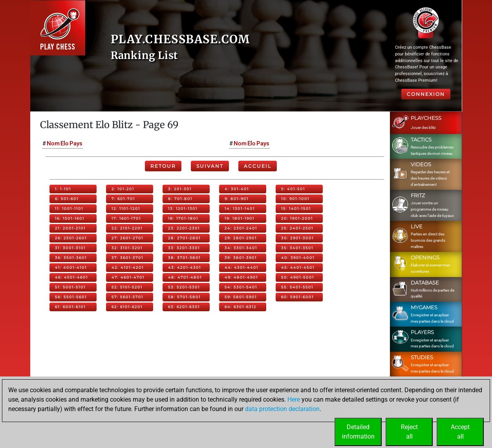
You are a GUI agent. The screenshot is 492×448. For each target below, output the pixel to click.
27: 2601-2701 (127, 238)
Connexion (426, 94)
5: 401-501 (293, 189)
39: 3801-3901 (241, 258)
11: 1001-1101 (69, 208)
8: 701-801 (180, 199)
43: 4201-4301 (185, 267)
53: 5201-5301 (184, 287)
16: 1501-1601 (70, 218)
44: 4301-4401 (241, 267)
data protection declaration (282, 409)
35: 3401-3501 (297, 248)
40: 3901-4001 (298, 258)
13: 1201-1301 (183, 208)
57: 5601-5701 (127, 297)
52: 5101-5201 (127, 287)
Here (294, 399)
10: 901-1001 (295, 199)
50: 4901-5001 (298, 277)
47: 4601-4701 (128, 277)
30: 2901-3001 (297, 238)
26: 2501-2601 (71, 238)
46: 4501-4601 (71, 277)
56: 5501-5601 (71, 297)
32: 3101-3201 (127, 248)
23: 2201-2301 (184, 228)
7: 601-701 (123, 199)
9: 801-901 (237, 199)
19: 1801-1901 (240, 218)
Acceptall (460, 432)
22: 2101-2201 (127, 228)
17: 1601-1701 (126, 218)
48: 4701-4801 (185, 277)
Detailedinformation (358, 432)
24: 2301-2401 (241, 228)
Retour (163, 166)
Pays (76, 143)
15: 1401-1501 (296, 208)
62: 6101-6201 (127, 307)
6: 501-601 (67, 199)
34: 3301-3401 (241, 248)
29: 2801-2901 (241, 238)
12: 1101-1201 (126, 208)
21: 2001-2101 (70, 228)
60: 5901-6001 (297, 297)
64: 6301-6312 (241, 307)
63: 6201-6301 (184, 307)
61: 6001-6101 (70, 307)
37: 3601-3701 (127, 258)
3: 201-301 (180, 189)
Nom (53, 143)
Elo (65, 143)
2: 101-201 (123, 189)
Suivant (210, 166)
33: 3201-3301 (184, 248)
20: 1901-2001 (297, 218)
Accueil (258, 166)
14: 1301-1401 (240, 208)
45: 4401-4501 (298, 267)
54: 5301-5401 (241, 287)
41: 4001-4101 (71, 267)
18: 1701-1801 (183, 218)
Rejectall (409, 432)
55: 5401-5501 (297, 287)
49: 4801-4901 (241, 277)
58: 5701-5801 (184, 297)
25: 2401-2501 (297, 228)
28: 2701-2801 (184, 238)
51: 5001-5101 (70, 287)
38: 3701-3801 (184, 258)
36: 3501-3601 (71, 258)
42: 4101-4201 (128, 267)
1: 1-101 (63, 189)
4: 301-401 (237, 189)
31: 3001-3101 (70, 248)
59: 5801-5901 (241, 297)
